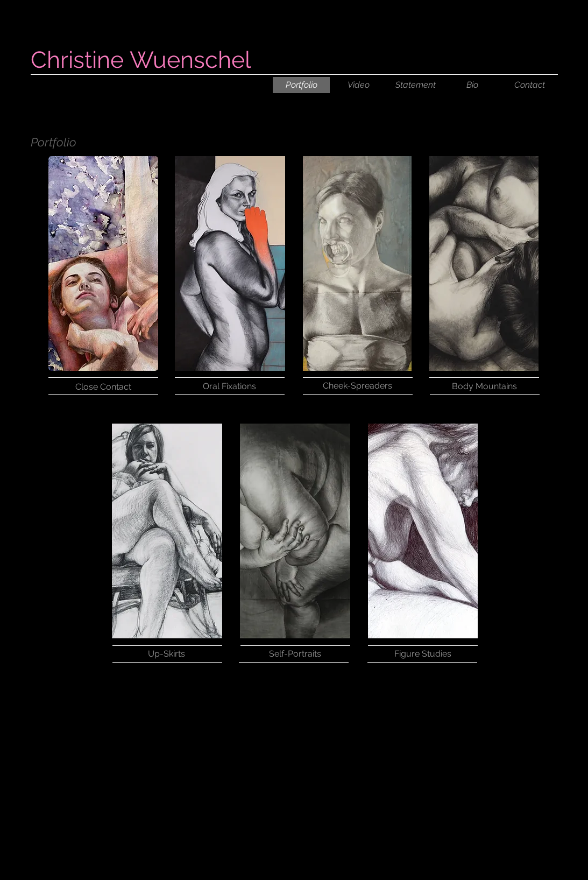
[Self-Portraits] (295, 654)
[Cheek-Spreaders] (358, 386)
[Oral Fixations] (230, 386)
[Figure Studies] (423, 654)
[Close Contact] (103, 387)
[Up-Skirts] (167, 654)
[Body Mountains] (484, 386)
